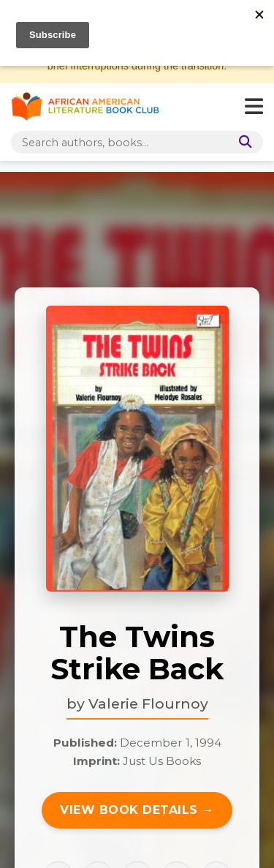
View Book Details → (137, 810)
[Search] (243, 142)
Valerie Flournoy (148, 703)
